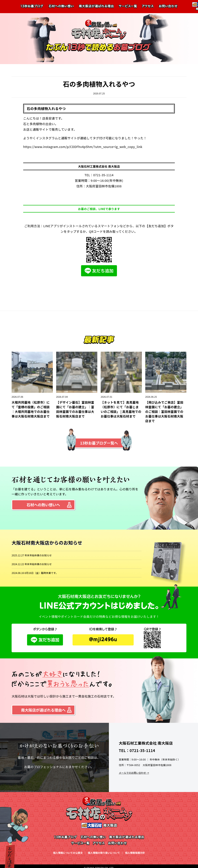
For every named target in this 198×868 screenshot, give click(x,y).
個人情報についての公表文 (68, 853)
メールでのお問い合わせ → (134, 773)
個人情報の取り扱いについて (104, 853)
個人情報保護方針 (135, 853)
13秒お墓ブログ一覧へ (99, 443)
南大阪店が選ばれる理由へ (43, 710)
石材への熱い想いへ (43, 505)
